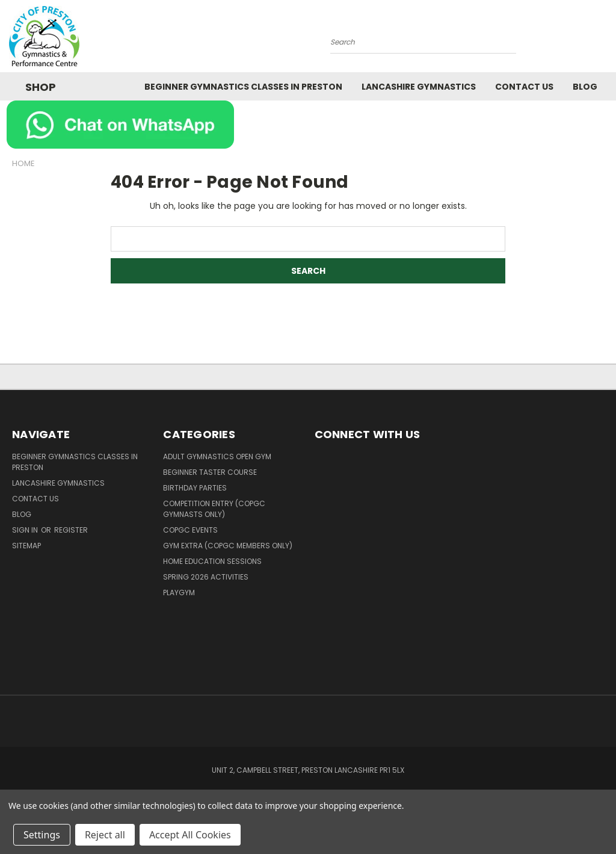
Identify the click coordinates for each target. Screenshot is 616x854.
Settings (42, 835)
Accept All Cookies (190, 835)
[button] (308, 125)
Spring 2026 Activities (206, 577)
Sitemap (26, 546)
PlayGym (179, 593)
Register (71, 530)
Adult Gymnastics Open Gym (217, 456)
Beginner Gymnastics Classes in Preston (243, 87)
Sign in (26, 530)
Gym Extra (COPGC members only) (228, 546)
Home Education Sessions (212, 561)
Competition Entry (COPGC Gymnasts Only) (214, 509)
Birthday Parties (195, 488)
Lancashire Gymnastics (419, 87)
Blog (585, 87)
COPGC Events (190, 530)
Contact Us (524, 87)
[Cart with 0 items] (604, 39)
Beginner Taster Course (210, 472)
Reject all (105, 835)
